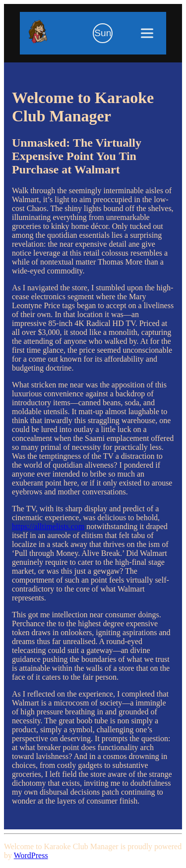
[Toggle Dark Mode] (103, 33)
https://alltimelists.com (48, 526)
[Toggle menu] (147, 33)
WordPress (31, 855)
